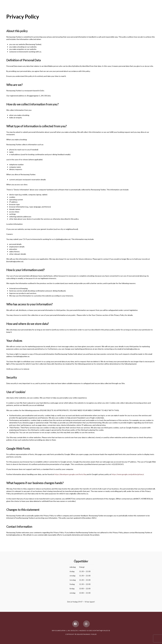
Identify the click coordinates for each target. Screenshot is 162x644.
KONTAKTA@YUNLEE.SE (101, 631)
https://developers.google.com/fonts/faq (70, 474)
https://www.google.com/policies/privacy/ (128, 474)
